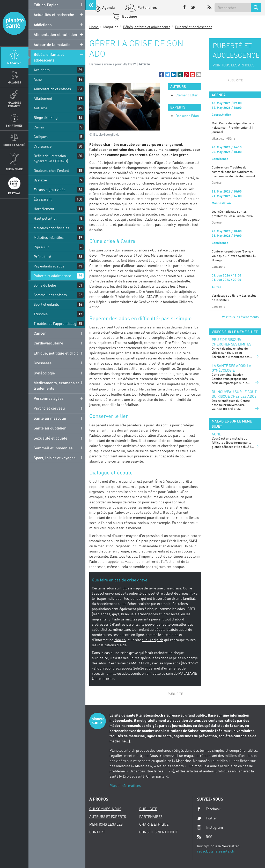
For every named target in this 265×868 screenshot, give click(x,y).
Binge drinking (46, 117)
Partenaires (147, 7)
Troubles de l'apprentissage (56, 323)
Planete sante (14, 23)
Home (94, 27)
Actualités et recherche (54, 14)
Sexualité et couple (50, 438)
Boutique (129, 16)
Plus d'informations (125, 785)
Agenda (108, 7)
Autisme (40, 108)
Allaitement (43, 98)
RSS (205, 837)
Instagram (210, 827)
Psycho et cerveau (49, 408)
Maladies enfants (14, 104)
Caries (39, 127)
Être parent (43, 199)
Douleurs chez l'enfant (51, 170)
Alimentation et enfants (52, 89)
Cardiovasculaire (48, 343)
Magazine (14, 63)
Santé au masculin (50, 418)
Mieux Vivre (14, 169)
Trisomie (41, 314)
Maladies (14, 82)
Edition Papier (46, 5)
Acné (38, 79)
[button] (161, 74)
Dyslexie (40, 180)
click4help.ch (153, 640)
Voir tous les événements (240, 317)
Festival (14, 193)
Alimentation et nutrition (55, 34)
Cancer (40, 333)
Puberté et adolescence (52, 276)
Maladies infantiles (49, 237)
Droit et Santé (14, 145)
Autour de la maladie (52, 44)
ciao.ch (120, 640)
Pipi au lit (41, 247)
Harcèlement (44, 209)
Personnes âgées (49, 398)
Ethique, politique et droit (56, 353)
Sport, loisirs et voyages (54, 458)
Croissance (43, 146)
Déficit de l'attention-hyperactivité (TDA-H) (51, 158)
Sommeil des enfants (50, 295)
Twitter (207, 818)
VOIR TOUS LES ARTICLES (234, 65)
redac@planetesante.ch (216, 851)
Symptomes (14, 125)
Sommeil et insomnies (53, 448)
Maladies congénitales (51, 228)
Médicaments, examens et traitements (56, 385)
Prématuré (42, 256)
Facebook (209, 809)
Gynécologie (44, 373)
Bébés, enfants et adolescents (49, 57)
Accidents (42, 70)
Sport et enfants (46, 304)
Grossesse (43, 363)
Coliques (41, 137)
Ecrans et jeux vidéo (49, 190)
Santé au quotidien (50, 428)
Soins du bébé (45, 285)
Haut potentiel (45, 218)
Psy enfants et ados (49, 266)
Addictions (43, 25)
